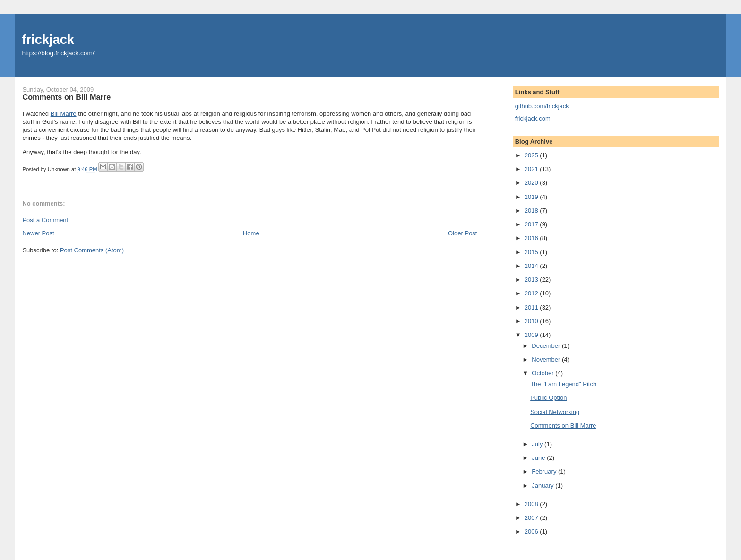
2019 (532, 197)
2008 (532, 504)
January (543, 486)
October (543, 373)
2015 (532, 252)
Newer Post (38, 233)
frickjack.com (533, 118)
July (538, 444)
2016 (532, 238)
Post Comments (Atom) (92, 250)
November (547, 359)
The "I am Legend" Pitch (563, 384)
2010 (532, 321)
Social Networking (555, 412)
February (545, 471)
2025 (532, 155)
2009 (532, 335)
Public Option (548, 398)
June (539, 458)
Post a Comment (45, 220)
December (547, 346)
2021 (532, 169)
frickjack (48, 39)
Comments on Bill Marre (563, 426)
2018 (532, 211)
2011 (532, 307)
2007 (532, 518)
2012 (532, 293)
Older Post (462, 233)
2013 (532, 280)
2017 (532, 224)
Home (251, 233)
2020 (532, 183)
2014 (532, 266)
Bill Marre (64, 114)
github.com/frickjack (542, 106)
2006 (532, 531)
